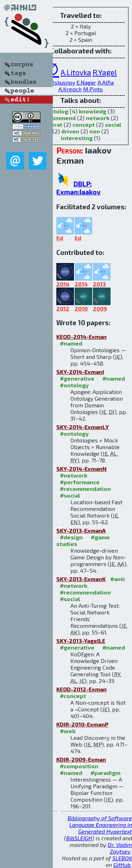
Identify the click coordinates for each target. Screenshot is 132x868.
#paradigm (105, 773)
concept (84, 124)
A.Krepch (70, 89)
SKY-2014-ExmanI (80, 372)
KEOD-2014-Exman (81, 337)
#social (70, 495)
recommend (59, 118)
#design (71, 537)
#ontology (74, 385)
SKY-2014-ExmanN (81, 469)
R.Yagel (105, 72)
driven (70, 131)
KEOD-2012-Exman (81, 689)
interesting (77, 138)
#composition (79, 766)
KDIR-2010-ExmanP (82, 724)
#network (74, 475)
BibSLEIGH (79, 838)
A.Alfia (106, 82)
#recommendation (85, 489)
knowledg (93, 111)
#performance (80, 482)
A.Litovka (76, 72)
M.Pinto (93, 89)
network (98, 118)
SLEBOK (122, 858)
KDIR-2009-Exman (81, 759)
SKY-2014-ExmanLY (83, 427)
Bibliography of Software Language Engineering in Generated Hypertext (100, 825)
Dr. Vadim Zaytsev (120, 848)
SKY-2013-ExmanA (81, 530)
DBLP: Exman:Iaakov (78, 188)
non (95, 131)
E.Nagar (86, 82)
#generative (77, 378)
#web (68, 731)
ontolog (57, 111)
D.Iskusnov (61, 82)
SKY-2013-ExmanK (81, 579)
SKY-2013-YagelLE (81, 641)
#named (71, 343)
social (113, 124)
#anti (118, 579)
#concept (73, 696)
